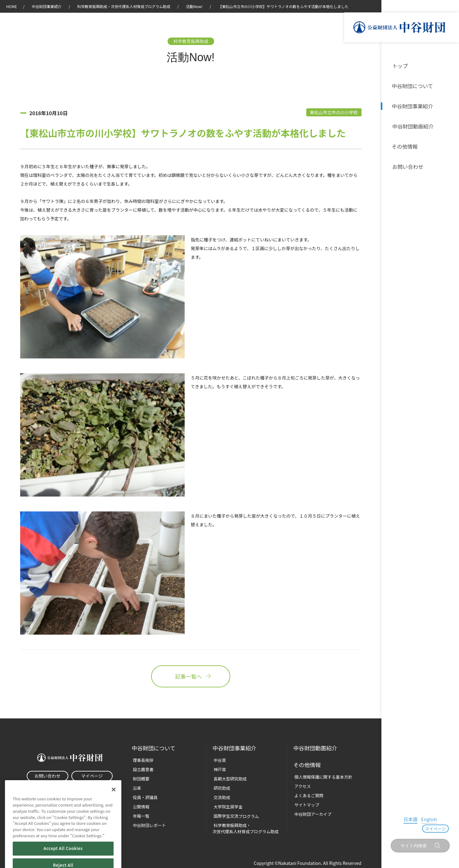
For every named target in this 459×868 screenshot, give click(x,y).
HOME (11, 6)
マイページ (438, 829)
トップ (400, 66)
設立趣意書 (142, 769)
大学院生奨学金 (227, 806)
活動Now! (194, 6)
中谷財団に (154, 748)
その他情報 (405, 145)
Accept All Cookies (63, 857)
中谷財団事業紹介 (412, 106)
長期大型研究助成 (229, 778)
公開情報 (140, 806)
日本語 (397, 828)
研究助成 (221, 788)
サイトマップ (305, 804)
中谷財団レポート (148, 824)
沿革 (450, 125)
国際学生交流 (235, 815)
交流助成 (221, 797)
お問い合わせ (407, 165)
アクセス (301, 786)
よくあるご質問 (307, 795)
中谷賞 (219, 760)
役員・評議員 (144, 797)
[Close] (114, 798)
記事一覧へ (191, 677)
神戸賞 (219, 769)
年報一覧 (140, 815)
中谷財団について (412, 86)
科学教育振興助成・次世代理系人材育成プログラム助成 (124, 6)
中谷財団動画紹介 (412, 125)
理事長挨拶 (142, 760)
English (414, 828)
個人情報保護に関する (322, 776)
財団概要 (140, 778)
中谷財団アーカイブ (311, 813)
